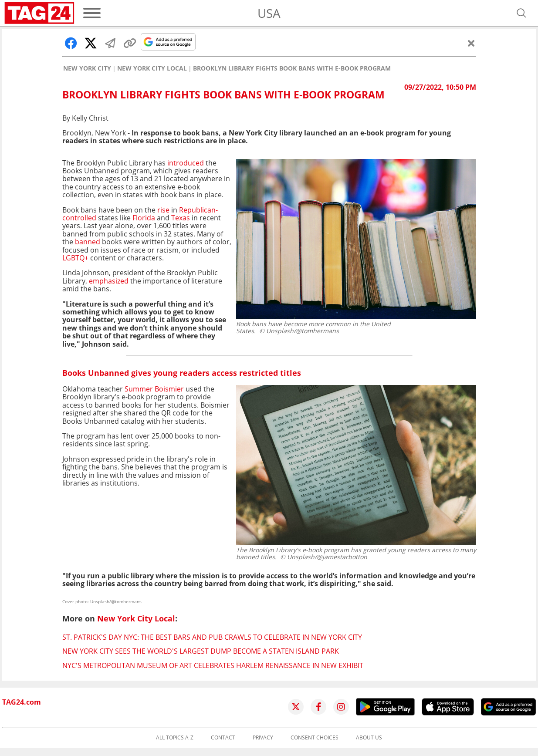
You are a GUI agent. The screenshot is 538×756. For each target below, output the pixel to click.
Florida (144, 218)
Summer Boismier (154, 389)
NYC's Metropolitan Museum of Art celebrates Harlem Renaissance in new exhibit (213, 665)
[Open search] (521, 13)
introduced (185, 163)
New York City (87, 68)
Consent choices (315, 738)
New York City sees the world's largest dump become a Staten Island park (201, 651)
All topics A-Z (175, 738)
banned (88, 242)
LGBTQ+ (75, 258)
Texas (181, 218)
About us (369, 738)
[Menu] (92, 13)
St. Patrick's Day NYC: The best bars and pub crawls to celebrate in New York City (212, 637)
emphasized (109, 281)
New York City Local (152, 68)
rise (163, 210)
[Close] (471, 43)
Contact (223, 738)
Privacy (263, 738)
